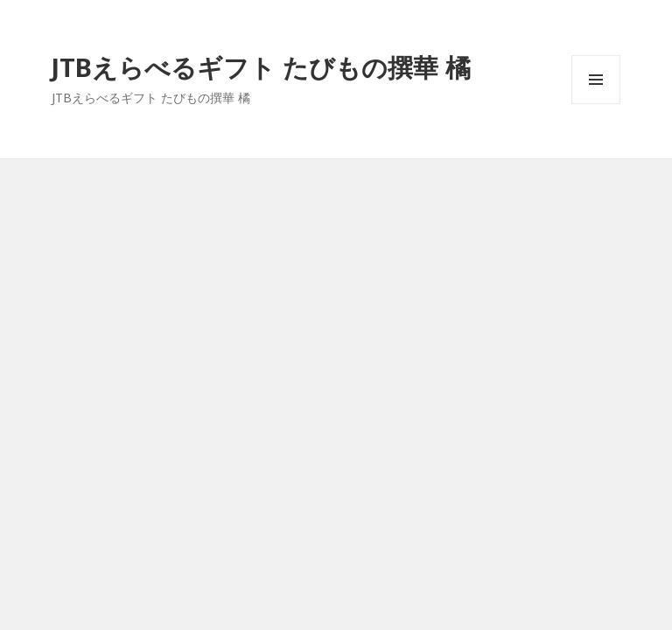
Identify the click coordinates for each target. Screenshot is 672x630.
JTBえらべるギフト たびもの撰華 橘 (261, 67)
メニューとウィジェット (596, 104)
